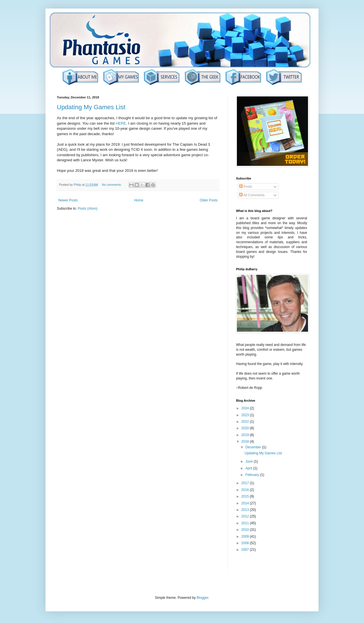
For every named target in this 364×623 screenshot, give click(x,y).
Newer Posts (68, 200)
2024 (246, 408)
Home (139, 200)
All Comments (252, 195)
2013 (246, 510)
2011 (246, 523)
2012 (246, 516)
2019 (246, 435)
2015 (246, 496)
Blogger (202, 598)
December (254, 447)
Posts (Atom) (87, 209)
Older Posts (209, 200)
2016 (246, 490)
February (253, 475)
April (249, 468)
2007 (246, 550)
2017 (246, 483)
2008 (246, 543)
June (250, 461)
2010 (246, 530)
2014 (246, 503)
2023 (246, 415)
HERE (121, 123)
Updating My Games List (91, 107)
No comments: (112, 185)
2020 (246, 428)
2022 (246, 422)
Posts (246, 187)
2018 (246, 442)
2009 (246, 537)
